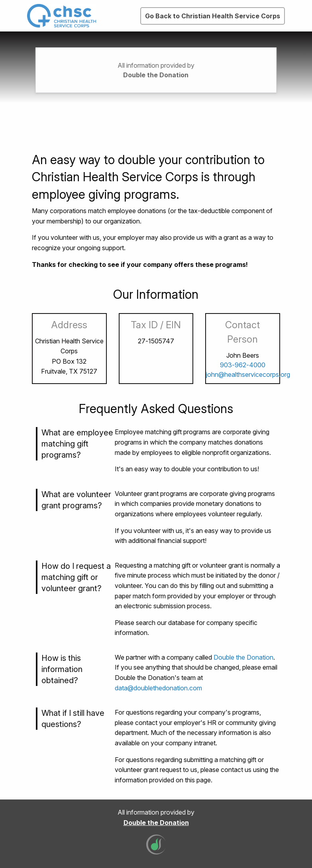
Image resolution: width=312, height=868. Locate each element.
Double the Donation (156, 75)
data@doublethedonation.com (158, 688)
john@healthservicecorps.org (248, 374)
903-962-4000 (243, 365)
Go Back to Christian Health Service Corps (213, 16)
